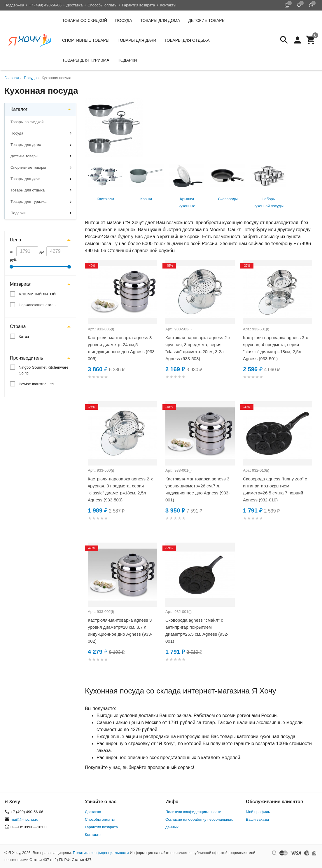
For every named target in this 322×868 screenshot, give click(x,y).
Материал (21, 284)
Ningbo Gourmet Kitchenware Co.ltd (44, 370)
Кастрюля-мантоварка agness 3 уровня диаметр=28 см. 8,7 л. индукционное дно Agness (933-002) (120, 631)
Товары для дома (160, 20)
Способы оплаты (102, 5)
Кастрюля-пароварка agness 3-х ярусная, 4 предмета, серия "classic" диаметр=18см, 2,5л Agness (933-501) (275, 348)
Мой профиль (258, 812)
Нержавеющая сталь (37, 305)
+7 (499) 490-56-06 (45, 5)
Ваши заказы (257, 819)
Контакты (168, 5)
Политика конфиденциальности (193, 812)
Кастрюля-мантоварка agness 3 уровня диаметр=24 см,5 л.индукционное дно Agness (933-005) (122, 348)
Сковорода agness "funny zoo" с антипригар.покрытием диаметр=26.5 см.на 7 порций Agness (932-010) (275, 489)
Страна (18, 326)
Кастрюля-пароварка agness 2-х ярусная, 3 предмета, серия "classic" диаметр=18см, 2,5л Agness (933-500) (120, 489)
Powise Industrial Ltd (36, 384)
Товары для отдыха (187, 40)
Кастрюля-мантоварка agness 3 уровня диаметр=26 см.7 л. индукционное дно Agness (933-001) (198, 489)
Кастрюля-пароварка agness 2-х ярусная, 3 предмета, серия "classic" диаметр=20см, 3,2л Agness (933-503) (198, 348)
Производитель (27, 358)
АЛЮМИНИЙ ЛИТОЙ (37, 294)
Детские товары (207, 20)
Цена (15, 240)
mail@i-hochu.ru (25, 819)
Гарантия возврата (139, 5)
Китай (24, 336)
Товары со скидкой (85, 20)
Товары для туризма (86, 60)
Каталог (19, 109)
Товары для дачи (137, 40)
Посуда (124, 20)
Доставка (75, 5)
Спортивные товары (86, 40)
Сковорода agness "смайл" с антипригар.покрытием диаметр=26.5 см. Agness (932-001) (197, 631)
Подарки (127, 60)
